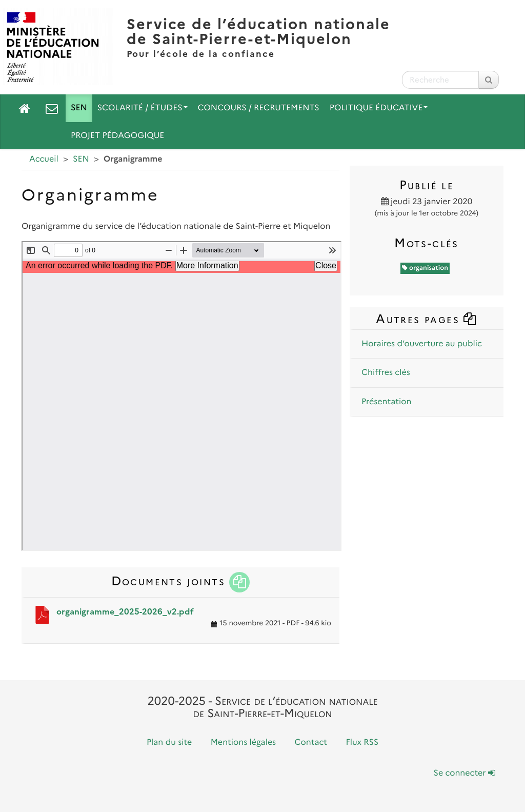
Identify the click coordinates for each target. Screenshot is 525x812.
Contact (311, 742)
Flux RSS (362, 742)
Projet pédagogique (117, 136)
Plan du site (169, 742)
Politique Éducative (379, 108)
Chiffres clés (386, 373)
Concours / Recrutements (259, 108)
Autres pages (427, 319)
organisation (425, 268)
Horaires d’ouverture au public (422, 344)
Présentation (386, 402)
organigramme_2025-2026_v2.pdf (125, 612)
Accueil (44, 159)
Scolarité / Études (143, 108)
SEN (79, 108)
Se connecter (465, 773)
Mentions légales (244, 742)
